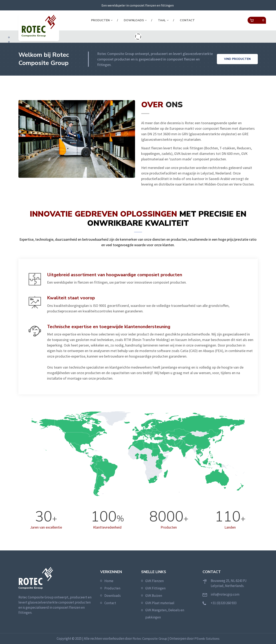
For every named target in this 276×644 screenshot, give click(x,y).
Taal (162, 20)
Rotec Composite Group (150, 639)
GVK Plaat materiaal (160, 603)
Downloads (134, 20)
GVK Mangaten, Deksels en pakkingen (165, 614)
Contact (187, 20)
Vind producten (237, 59)
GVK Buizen (154, 596)
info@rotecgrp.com (225, 594)
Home (109, 581)
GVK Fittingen (155, 588)
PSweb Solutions (207, 639)
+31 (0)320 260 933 (224, 603)
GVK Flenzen (154, 581)
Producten (100, 20)
